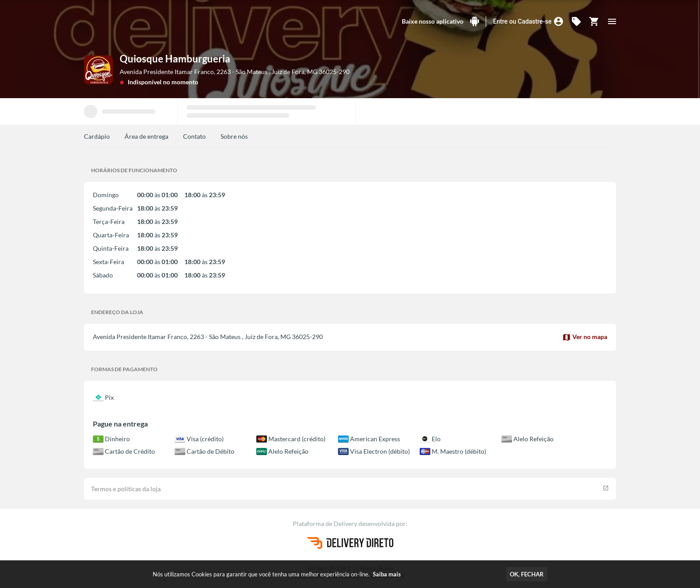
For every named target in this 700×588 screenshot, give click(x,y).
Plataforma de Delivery (326, 524)
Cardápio (97, 136)
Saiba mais (387, 574)
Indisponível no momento (163, 82)
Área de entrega (146, 136)
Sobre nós (234, 136)
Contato (194, 136)
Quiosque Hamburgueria (175, 59)
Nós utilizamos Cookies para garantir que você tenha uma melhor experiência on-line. (277, 574)
